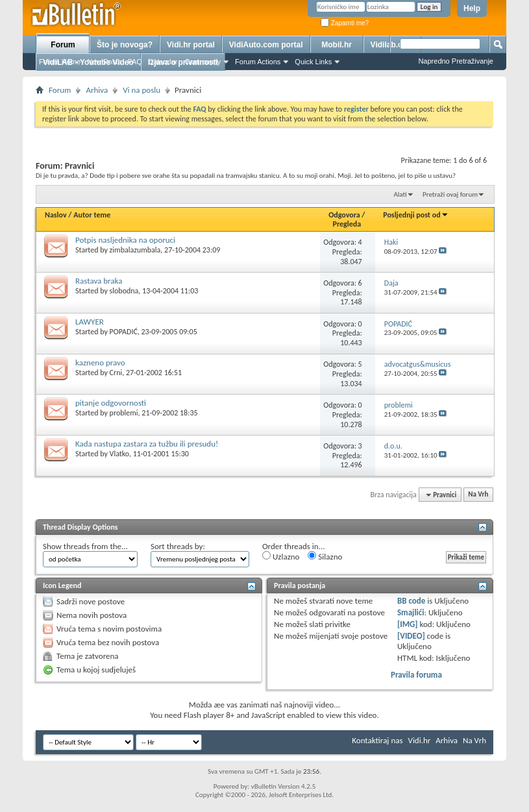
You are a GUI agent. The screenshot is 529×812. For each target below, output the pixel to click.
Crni (116, 373)
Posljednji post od (415, 215)
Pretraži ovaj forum (450, 194)
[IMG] (408, 624)
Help (472, 8)
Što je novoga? (125, 45)
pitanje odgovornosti (111, 403)
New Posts (104, 62)
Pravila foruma (416, 675)
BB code (411, 601)
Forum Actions (258, 62)
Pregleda (347, 224)
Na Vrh (478, 495)
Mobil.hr (337, 45)
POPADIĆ (124, 332)
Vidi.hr (420, 740)
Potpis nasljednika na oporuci (125, 240)
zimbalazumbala (135, 250)
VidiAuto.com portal (266, 45)
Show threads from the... (85, 546)
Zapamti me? (345, 23)
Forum (63, 45)
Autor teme (92, 215)
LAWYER (90, 322)
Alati (400, 194)
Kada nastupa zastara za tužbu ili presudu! (147, 444)
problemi (124, 413)
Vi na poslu (141, 90)
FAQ (135, 62)
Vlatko (119, 454)
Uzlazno (281, 556)
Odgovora (344, 215)
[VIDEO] (411, 636)
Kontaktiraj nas (377, 740)
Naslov (56, 215)
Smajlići (411, 612)
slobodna (124, 291)
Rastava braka (99, 281)
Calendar (163, 62)
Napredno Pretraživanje (456, 61)
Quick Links (313, 62)
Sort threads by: (178, 546)
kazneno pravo (100, 363)
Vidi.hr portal (191, 45)
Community (203, 62)
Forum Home (60, 62)
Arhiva (97, 90)
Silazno (325, 556)
